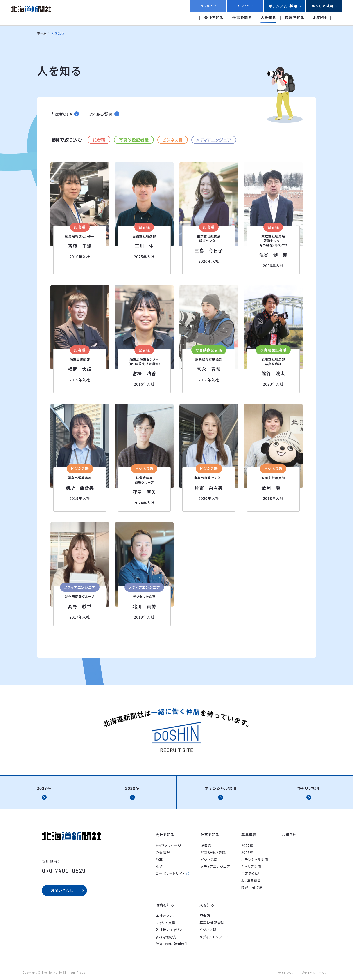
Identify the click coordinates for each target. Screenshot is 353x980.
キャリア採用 (251, 866)
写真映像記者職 (134, 140)
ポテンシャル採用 (255, 859)
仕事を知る (242, 17)
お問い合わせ (62, 890)
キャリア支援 (166, 923)
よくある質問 (251, 880)
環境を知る (294, 17)
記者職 (99, 140)
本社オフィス (165, 916)
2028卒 (247, 852)
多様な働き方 (166, 937)
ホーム (42, 33)
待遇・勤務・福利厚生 (172, 944)
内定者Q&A (250, 873)
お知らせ (321, 17)
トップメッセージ (168, 845)
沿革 (159, 859)
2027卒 (247, 845)
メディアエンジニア (214, 140)
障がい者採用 (252, 888)
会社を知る (214, 17)
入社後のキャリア (169, 930)
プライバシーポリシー (316, 973)
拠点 (159, 866)
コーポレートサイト (170, 873)
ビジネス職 (173, 140)
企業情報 (163, 852)
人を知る (268, 17)
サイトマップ (286, 973)
